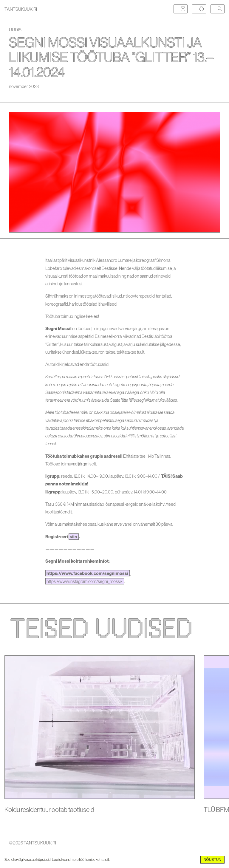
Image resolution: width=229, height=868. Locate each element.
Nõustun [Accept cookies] (212, 860)
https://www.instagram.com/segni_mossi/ (85, 581)
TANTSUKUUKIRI (21, 9)
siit (107, 860)
